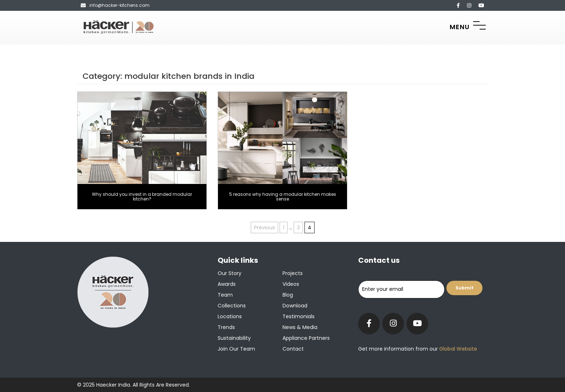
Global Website (457, 349)
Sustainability (234, 338)
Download (295, 306)
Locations (230, 316)
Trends (226, 327)
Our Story (230, 273)
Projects (293, 273)
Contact (293, 349)
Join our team (236, 349)
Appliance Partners (306, 338)
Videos (291, 284)
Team (225, 295)
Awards (227, 284)
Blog (288, 295)
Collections (232, 306)
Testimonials (299, 316)
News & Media (300, 327)
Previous (264, 227)
